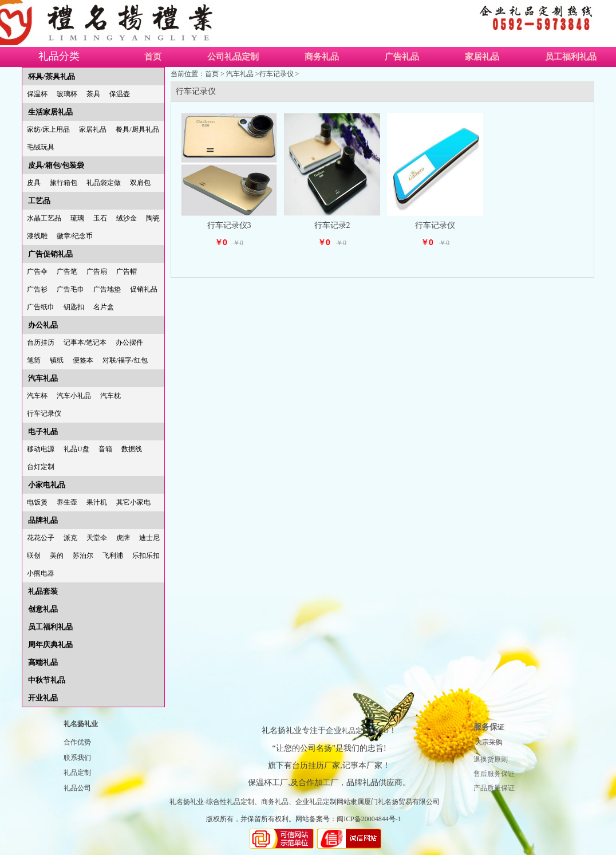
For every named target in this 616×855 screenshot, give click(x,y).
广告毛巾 (70, 289)
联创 (34, 555)
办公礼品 (43, 325)
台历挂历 (41, 342)
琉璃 (77, 218)
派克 (70, 538)
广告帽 (127, 271)
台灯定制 (41, 467)
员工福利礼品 (50, 627)
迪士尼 (149, 538)
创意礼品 (43, 609)
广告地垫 (107, 289)
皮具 (34, 183)
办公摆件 (129, 342)
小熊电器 (41, 573)
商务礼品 (322, 57)
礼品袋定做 (104, 183)
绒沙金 (127, 218)
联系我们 (77, 758)
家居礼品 (482, 57)
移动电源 (41, 449)
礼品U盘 (76, 449)
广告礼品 (402, 57)
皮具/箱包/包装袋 (56, 165)
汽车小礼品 (74, 396)
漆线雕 (37, 236)
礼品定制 (77, 773)
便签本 (83, 360)
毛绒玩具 (41, 147)
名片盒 (104, 307)
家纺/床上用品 (48, 129)
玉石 (100, 218)
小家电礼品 (47, 485)
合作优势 (77, 742)
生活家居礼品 (50, 112)
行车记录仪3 (229, 225)
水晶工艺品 (44, 218)
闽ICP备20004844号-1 (369, 819)
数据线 (132, 449)
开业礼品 (43, 698)
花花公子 (41, 538)
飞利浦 (113, 555)
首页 (153, 57)
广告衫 (37, 289)
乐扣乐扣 (146, 555)
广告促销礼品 (50, 254)
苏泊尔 (83, 555)
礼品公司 (77, 788)
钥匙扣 (74, 307)
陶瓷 (153, 218)
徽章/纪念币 (75, 236)
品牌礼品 (43, 520)
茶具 (93, 94)
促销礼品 (144, 289)
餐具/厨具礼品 (137, 129)
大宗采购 (489, 742)
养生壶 (67, 502)
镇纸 (57, 360)
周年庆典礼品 (50, 645)
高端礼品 (43, 662)
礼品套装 (43, 591)
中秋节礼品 (47, 680)
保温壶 (120, 94)
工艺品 (39, 201)
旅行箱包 (64, 183)
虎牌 (123, 538)
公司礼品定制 (233, 57)
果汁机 (97, 502)
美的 (57, 555)
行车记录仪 (44, 413)
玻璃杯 (67, 94)
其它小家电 (133, 502)
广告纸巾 (41, 307)
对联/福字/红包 (125, 360)
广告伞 (37, 271)
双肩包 (140, 183)
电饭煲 (37, 502)
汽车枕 (110, 396)
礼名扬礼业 (81, 724)
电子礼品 (43, 432)
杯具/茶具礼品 (52, 76)
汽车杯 (37, 396)
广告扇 (97, 271)
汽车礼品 (43, 378)
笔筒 (34, 360)
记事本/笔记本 (85, 342)
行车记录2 (332, 225)
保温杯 (37, 94)
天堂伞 (97, 538)
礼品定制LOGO (365, 731)
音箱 (105, 449)
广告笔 (67, 271)
